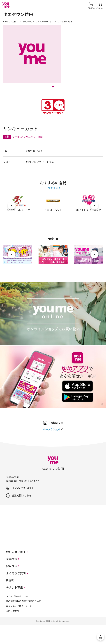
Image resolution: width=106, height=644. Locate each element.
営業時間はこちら (22, 515)
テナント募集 (14, 607)
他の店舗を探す (16, 571)
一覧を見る (52, 208)
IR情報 (10, 600)
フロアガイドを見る (43, 181)
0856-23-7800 (23, 507)
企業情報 (12, 578)
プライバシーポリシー (17, 616)
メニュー (101, 5)
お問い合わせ (13, 630)
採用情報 (12, 586)
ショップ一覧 (26, 22)
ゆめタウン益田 (10, 22)
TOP (101, 637)
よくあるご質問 (16, 593)
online (91, 5)
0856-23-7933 (34, 170)
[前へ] (12, 225)
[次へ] (94, 225)
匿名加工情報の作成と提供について (23, 620)
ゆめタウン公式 (52, 449)
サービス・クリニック (45, 22)
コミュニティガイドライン (19, 625)
